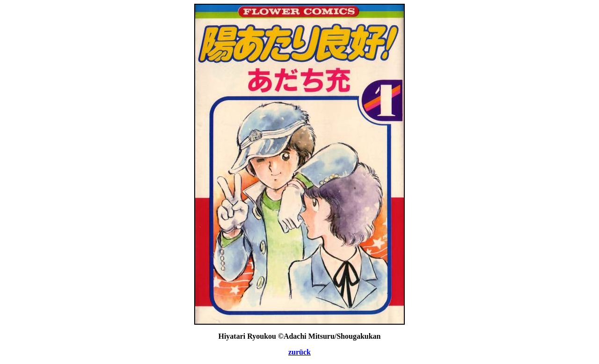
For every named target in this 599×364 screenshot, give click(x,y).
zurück (299, 352)
